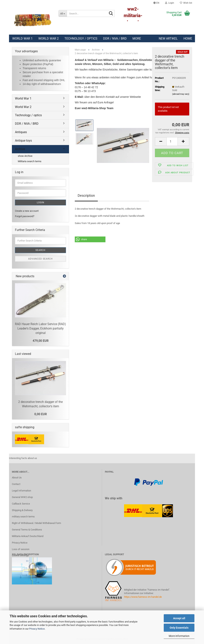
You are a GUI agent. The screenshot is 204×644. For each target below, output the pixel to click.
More (137, 39)
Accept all (179, 618)
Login (41, 202)
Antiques (21, 132)
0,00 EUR (41, 414)
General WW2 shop (22, 497)
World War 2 (49, 39)
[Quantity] (172, 141)
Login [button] (170, 3)
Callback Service (21, 504)
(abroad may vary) (181, 94)
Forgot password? (25, 216)
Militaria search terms (30, 161)
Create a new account (27, 211)
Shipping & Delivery (22, 510)
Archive (20, 149)
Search (40, 250)
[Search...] (63, 13)
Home (188, 39)
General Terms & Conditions (27, 530)
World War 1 (22, 39)
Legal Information (21, 491)
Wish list (186, 3)
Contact (16, 484)
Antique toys (23, 141)
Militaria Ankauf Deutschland (28, 536)
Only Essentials (179, 628)
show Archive (25, 156)
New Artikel (168, 39)
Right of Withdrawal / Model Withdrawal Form (36, 523)
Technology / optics (81, 39)
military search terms (23, 517)
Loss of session (21, 549)
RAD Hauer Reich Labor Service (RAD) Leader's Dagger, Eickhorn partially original (40, 328)
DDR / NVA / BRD (115, 39)
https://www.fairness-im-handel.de (143, 597)
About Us (17, 478)
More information (179, 636)
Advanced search (40, 259)
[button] (156, 3)
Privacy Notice (37, 629)
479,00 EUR (41, 341)
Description (86, 195)
